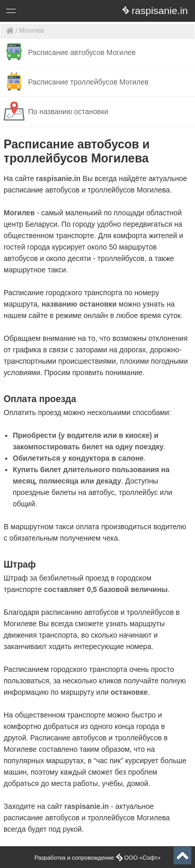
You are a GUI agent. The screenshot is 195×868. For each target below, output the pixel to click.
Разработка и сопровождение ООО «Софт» (97, 858)
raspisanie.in (58, 178)
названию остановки (79, 304)
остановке (129, 692)
